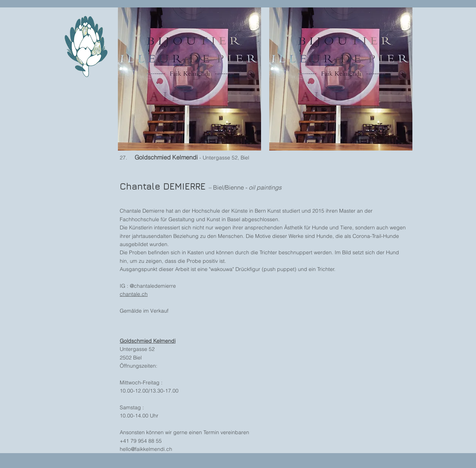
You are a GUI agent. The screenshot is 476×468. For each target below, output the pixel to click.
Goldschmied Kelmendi (148, 341)
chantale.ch (134, 294)
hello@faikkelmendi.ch (146, 449)
